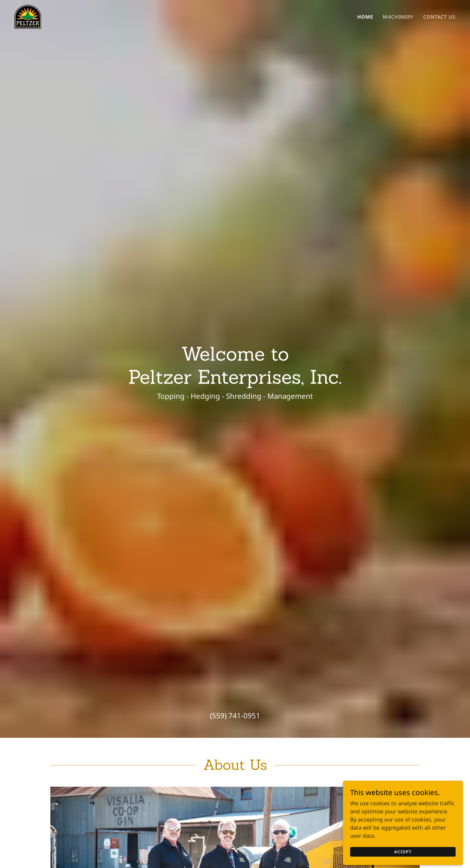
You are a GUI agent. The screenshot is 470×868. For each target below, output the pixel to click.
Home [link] (365, 17)
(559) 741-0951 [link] (235, 715)
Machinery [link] (398, 17)
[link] (28, 16)
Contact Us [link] (439, 17)
